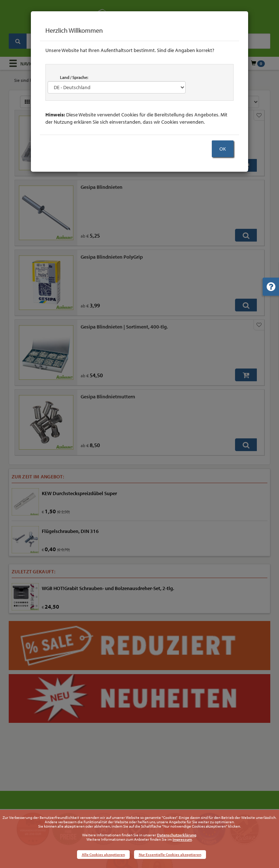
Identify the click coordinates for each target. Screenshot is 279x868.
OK (223, 149)
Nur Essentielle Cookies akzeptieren (170, 855)
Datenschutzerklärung (177, 835)
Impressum (182, 839)
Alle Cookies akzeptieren (103, 855)
